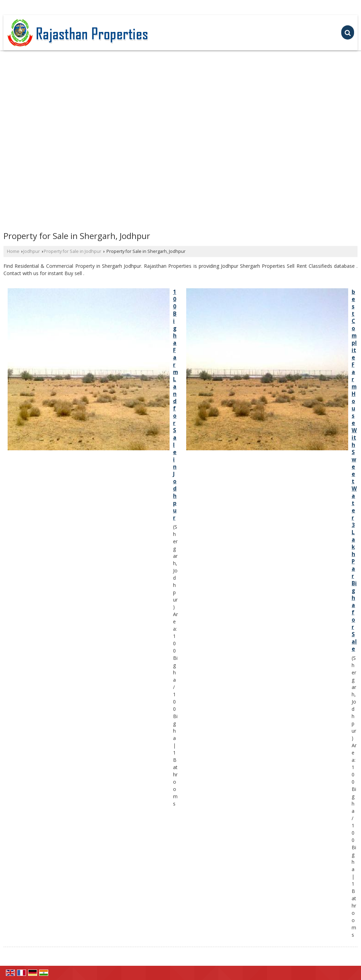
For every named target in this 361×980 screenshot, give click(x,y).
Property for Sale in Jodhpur (72, 251)
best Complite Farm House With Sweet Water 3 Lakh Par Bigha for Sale (354, 470)
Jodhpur (32, 251)
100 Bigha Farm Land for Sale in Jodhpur (175, 405)
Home (13, 251)
